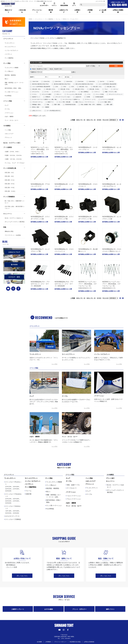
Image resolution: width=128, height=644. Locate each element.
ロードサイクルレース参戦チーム (71, 99)
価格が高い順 (91, 120)
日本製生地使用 (99, 97)
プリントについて (37, 11)
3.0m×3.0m (58, 81)
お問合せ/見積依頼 (118, 11)
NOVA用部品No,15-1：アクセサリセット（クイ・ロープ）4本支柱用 (40, 284)
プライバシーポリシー (60, 642)
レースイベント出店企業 (107, 99)
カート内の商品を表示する (53, 111)
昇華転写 (48, 97)
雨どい (7, 79)
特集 (5, 227)
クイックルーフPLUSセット (14, 486)
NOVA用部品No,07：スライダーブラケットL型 (40, 218)
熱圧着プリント (36, 97)
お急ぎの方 (78, 97)
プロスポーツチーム (37, 102)
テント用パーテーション (12, 92)
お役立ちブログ (64, 11)
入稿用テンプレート (18, 609)
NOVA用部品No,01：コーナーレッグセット (88, 148)
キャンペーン (8, 214)
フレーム (58, 19)
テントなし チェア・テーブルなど (15, 163)
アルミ (106, 89)
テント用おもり (9, 71)
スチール (115, 89)
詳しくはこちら (22, 576)
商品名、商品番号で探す (55, 69)
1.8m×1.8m (35, 81)
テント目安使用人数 (10, 168)
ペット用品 (8, 130)
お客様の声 (77, 11)
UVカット (59, 94)
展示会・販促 (36, 107)
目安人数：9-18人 (10, 187)
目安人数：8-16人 (10, 184)
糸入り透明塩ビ (85, 92)
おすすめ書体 (49, 609)
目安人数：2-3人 (97, 87)
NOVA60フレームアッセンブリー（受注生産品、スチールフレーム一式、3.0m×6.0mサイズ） (111, 285)
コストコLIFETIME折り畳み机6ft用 (41, 87)
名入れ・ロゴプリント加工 (12, 143)
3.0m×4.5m (69, 81)
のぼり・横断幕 (9, 116)
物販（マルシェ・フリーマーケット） (85, 102)
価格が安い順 (81, 120)
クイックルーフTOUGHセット (14, 499)
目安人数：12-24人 (10, 191)
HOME (30, 19)
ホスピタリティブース (12, 516)
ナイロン (35, 94)
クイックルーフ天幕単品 (13, 519)
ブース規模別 (8, 147)
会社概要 (39, 642)
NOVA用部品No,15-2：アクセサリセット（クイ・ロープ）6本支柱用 (64, 284)
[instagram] (13, 289)
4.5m (73, 87)
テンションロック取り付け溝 (74, 94)
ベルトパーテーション (74, 496)
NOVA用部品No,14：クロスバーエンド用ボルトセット (112, 250)
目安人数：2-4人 (9, 172)
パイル (89, 94)
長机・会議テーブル (73, 485)
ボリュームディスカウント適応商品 (15, 222)
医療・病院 (57, 104)
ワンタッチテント (10, 43)
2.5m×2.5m (47, 81)
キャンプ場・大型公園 (64, 102)
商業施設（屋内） (37, 104)
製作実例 (51, 11)
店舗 (48, 104)
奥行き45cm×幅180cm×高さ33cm (84, 84)
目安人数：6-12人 (10, 180)
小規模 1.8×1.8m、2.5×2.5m (13, 159)
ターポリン (57, 92)
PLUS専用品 (8, 96)
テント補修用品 (9, 58)
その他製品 (7, 126)
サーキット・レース (90, 99)
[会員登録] (14, 22)
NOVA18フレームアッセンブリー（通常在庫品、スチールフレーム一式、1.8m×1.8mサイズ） (40, 150)
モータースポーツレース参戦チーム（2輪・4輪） (45, 99)
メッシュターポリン (70, 92)
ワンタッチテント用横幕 (12, 68)
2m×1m (102, 81)
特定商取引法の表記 (75, 642)
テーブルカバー (72, 488)
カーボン (47, 92)
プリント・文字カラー (79, 609)
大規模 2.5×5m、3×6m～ (12, 152)
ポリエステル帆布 (47, 94)
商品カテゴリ (8, 11)
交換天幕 (29, 494)
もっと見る (55, 364)
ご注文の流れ (22, 11)
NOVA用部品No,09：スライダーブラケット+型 (88, 218)
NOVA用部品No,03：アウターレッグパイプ (40, 185)
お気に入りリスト (37, 111)
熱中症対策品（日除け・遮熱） (13, 88)
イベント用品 (8, 101)
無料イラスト (110, 609)
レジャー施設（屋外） (106, 102)
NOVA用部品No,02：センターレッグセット (112, 148)
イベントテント (8, 39)
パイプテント (8, 54)
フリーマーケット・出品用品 (13, 235)
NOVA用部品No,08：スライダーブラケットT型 (64, 218)
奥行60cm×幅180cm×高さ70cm (62, 84)
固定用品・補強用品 (10, 75)
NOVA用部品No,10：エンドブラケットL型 (112, 218)
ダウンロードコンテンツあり (63, 97)
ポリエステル (36, 92)
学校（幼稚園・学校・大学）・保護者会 (91, 104)
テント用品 (7, 63)
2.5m (57, 87)
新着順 (99, 120)
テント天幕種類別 (9, 197)
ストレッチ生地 (100, 94)
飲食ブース (51, 102)
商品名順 (106, 120)
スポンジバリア (9, 134)
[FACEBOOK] (18, 289)
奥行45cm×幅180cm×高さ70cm (40, 84)
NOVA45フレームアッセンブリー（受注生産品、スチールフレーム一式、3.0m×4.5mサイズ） (88, 285)
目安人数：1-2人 (83, 87)
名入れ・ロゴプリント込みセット (14, 218)
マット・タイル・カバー (12, 120)
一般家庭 (47, 107)
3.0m (65, 87)
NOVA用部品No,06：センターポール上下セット (112, 185)
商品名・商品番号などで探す (39, 69)
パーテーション (9, 113)
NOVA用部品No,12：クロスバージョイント (64, 250)
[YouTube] (8, 289)
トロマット (97, 92)
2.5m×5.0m (80, 81)
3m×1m (111, 81)
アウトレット (8, 137)
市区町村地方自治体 (70, 104)
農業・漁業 (109, 104)
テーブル (7, 109)
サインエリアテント (10, 47)
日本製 (88, 97)
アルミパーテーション (74, 499)
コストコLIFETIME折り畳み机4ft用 (107, 84)
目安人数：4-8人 (9, 176)
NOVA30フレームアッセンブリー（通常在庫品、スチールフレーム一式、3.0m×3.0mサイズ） (64, 150)
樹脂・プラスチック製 (111, 92)
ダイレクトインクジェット (116, 94)
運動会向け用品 (9, 231)
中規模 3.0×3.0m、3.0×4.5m (13, 155)
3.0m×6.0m (92, 81)
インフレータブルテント (12, 50)
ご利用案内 (90, 11)
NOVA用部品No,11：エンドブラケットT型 (40, 250)
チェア (7, 105)
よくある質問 (103, 11)
